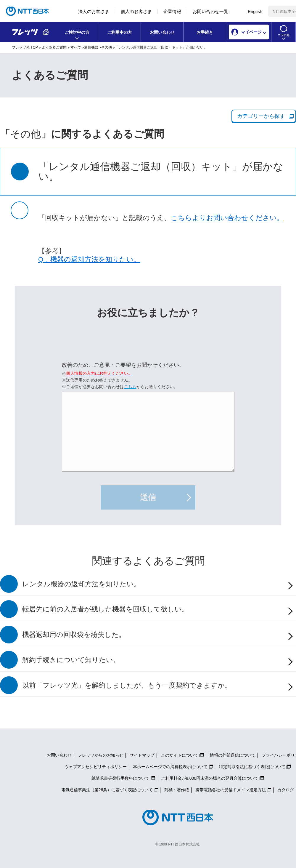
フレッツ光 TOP (25, 47)
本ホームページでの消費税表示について (170, 767)
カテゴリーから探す (261, 116)
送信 (148, 497)
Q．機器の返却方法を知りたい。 (89, 259)
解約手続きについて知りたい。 (71, 660)
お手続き (205, 32)
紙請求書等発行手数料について (120, 778)
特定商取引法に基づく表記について (252, 767)
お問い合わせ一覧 (210, 11)
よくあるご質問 (54, 47)
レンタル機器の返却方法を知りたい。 (81, 584)
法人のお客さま (94, 11)
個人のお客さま (136, 11)
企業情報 (172, 11)
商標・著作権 (177, 790)
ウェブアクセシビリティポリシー (96, 767)
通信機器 (91, 47)
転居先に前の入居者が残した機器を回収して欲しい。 (105, 609)
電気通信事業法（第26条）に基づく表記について (107, 790)
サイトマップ (142, 755)
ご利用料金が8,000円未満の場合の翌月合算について (210, 778)
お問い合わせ (162, 32)
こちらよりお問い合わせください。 (227, 218)
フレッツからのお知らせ (101, 755)
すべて (76, 47)
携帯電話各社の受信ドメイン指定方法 (231, 790)
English (255, 11)
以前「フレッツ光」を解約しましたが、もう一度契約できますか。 (127, 685)
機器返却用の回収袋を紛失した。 (74, 635)
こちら (130, 387)
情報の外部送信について (233, 755)
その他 (107, 47)
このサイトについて (180, 755)
